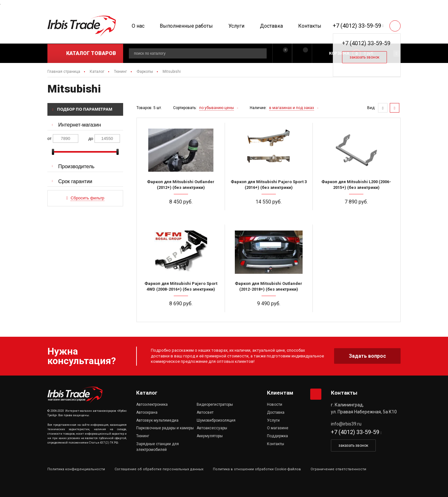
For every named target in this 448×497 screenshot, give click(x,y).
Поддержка (277, 436)
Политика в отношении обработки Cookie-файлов (257, 469)
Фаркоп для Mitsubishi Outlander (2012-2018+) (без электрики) (269, 286)
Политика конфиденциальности (76, 469)
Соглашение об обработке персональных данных (159, 469)
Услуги (236, 26)
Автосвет (205, 412)
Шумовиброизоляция (216, 420)
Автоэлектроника (152, 404)
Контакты (310, 26)
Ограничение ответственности (338, 469)
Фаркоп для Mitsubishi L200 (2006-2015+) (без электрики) (356, 185)
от (49, 138)
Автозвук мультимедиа (157, 420)
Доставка (271, 26)
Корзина (339, 53)
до (91, 138)
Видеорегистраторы (215, 404)
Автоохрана (147, 412)
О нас (138, 26)
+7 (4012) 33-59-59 (357, 26)
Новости (275, 404)
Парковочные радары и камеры (165, 428)
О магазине (278, 428)
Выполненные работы (186, 26)
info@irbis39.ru (346, 424)
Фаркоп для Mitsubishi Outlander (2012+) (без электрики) (181, 185)
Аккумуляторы (210, 436)
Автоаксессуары (212, 428)
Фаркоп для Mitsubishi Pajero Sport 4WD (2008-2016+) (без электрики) (181, 286)
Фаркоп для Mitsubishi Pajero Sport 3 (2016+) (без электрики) (269, 185)
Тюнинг (143, 436)
